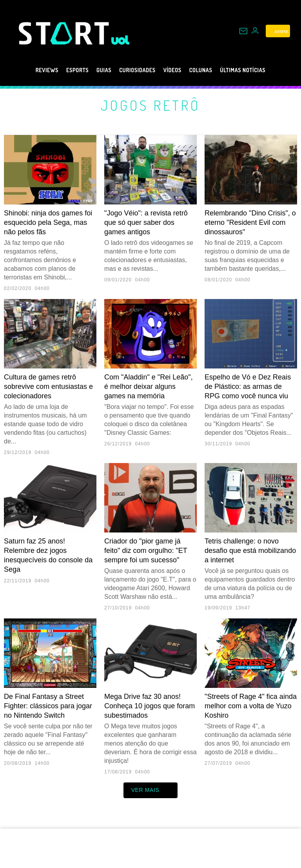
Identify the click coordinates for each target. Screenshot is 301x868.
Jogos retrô (151, 105)
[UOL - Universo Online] (121, 40)
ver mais (151, 790)
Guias (94, 70)
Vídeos (175, 70)
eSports (63, 70)
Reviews (28, 70)
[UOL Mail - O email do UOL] (243, 31)
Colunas (209, 70)
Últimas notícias (259, 70)
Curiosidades (134, 70)
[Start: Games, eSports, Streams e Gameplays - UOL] (65, 33)
